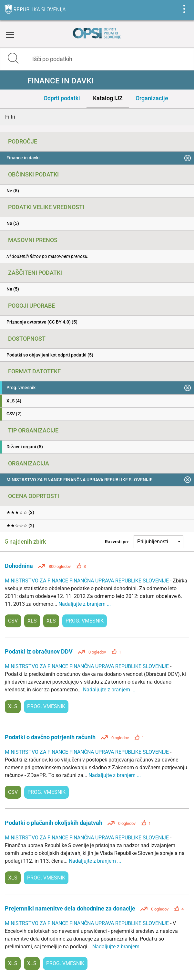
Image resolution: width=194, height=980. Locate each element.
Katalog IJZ (108, 98)
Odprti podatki (62, 98)
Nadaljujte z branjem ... (85, 604)
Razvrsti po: (117, 542)
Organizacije (152, 98)
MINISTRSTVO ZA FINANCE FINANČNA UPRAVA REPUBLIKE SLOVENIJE (87, 581)
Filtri (10, 117)
